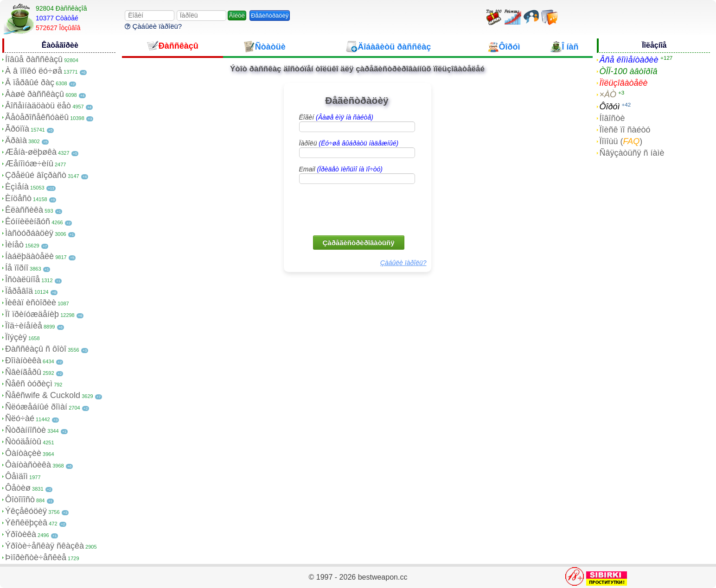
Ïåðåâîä (19, 291)
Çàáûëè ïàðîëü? (153, 26)
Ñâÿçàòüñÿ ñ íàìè (632, 153)
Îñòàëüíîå (22, 279)
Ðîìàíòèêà (23, 360)
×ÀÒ (608, 95)
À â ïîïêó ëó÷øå (34, 71)
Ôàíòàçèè (23, 453)
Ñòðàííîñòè (26, 430)
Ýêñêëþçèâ (26, 523)
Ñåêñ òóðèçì (29, 384)
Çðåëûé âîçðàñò (36, 175)
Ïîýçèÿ (16, 337)
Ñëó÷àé (20, 418)
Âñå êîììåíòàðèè (629, 60)
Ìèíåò (14, 245)
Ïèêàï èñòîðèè (31, 303)
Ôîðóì (610, 107)
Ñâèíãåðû (23, 372)
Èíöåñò (18, 198)
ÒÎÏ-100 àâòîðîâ (629, 71)
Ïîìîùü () (621, 141)
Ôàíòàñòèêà (28, 465)
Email (341, 169)
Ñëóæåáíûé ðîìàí (36, 407)
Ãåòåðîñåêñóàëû (37, 117)
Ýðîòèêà (21, 534)
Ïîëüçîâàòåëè (624, 83)
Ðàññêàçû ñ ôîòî (36, 349)
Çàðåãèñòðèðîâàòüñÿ (359, 243)
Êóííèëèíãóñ (28, 221)
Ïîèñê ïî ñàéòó (625, 130)
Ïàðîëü (349, 143)
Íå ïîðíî (17, 268)
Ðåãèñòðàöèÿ (270, 16)
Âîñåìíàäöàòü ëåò (38, 106)
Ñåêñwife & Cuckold (43, 395)
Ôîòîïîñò (20, 499)
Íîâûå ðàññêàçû (34, 59)
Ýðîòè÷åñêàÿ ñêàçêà (45, 546)
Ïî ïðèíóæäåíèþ (32, 314)
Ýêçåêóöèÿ (26, 511)
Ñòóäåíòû (23, 442)
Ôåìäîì (16, 476)
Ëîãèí (336, 117)
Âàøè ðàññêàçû (35, 94)
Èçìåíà (17, 187)
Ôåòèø (18, 488)
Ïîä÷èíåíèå (24, 326)
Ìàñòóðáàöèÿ (29, 233)
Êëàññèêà (24, 210)
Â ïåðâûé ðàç (30, 82)
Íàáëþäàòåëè (29, 256)
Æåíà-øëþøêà (31, 152)
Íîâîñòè (612, 118)
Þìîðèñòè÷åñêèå (36, 557)
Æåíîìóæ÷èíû (29, 164)
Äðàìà (16, 140)
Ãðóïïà (17, 129)
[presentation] (358, 209)
